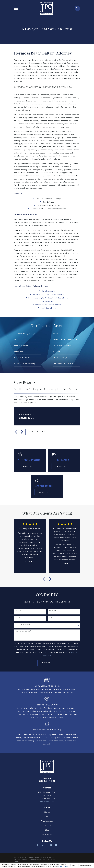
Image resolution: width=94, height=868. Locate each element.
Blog (47, 830)
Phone (17, 617)
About (47, 817)
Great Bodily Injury (48, 308)
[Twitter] (42, 845)
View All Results (37, 432)
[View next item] (22, 432)
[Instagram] (52, 845)
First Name (19, 610)
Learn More (26, 466)
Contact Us (47, 834)
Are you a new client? (23, 624)
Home (47, 812)
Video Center (47, 826)
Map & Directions (47, 801)
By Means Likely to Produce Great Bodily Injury (48, 298)
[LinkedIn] (47, 845)
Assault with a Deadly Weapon (48, 305)
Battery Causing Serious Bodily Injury (48, 294)
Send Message (47, 663)
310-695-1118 (47, 781)
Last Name (52, 610)
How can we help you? (23, 631)
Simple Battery (48, 301)
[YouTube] (56, 845)
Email (50, 617)
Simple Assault (48, 291)
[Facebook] (38, 845)
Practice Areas (47, 821)
